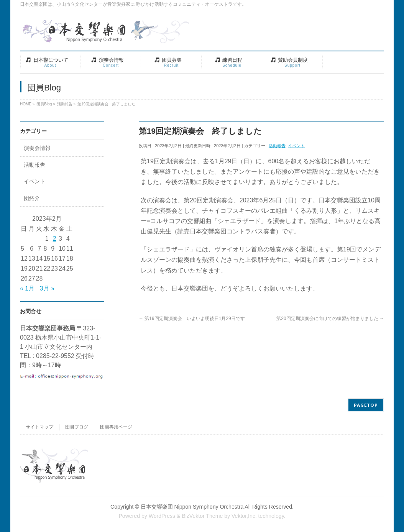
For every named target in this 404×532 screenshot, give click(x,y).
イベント (296, 146)
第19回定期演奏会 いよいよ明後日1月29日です (192, 319)
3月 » (47, 288)
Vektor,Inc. (244, 516)
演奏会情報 (37, 148)
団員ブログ (77, 427)
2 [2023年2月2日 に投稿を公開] (55, 239)
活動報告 (277, 146)
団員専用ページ (116, 427)
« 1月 (27, 288)
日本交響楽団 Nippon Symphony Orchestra (192, 507)
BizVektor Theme (202, 516)
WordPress (162, 516)
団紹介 (32, 198)
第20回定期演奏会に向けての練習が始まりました (330, 319)
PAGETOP (366, 405)
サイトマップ (39, 427)
